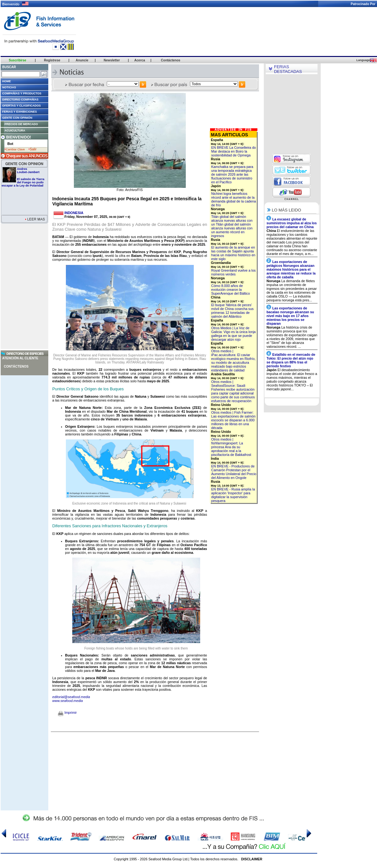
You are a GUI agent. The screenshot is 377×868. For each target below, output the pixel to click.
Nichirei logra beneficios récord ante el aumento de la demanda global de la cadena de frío (234, 199)
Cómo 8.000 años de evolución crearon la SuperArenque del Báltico (231, 290)
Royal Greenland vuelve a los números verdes (234, 272)
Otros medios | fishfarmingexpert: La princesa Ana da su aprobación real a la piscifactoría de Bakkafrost (231, 447)
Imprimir (67, 713)
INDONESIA (74, 213)
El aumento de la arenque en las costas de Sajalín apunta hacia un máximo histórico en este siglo (233, 253)
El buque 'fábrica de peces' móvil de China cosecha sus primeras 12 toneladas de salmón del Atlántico (233, 311)
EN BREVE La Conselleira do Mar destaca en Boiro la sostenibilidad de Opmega (234, 151)
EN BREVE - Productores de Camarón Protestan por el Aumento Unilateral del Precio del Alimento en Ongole (234, 472)
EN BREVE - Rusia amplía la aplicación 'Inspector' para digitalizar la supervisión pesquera (233, 495)
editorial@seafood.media (71, 697)
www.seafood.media (68, 701)
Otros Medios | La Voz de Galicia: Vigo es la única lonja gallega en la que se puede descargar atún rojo (234, 334)
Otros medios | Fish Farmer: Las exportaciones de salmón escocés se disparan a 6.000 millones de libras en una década (234, 420)
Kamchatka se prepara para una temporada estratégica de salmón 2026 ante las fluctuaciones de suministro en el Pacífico (232, 174)
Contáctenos (16, 366)
